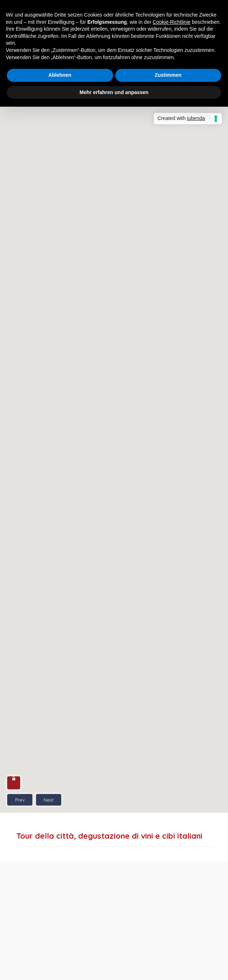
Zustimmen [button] (168, 75)
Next (49, 800)
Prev (20, 800)
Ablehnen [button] (60, 75)
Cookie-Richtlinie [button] (172, 22)
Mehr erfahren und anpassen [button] (114, 92)
